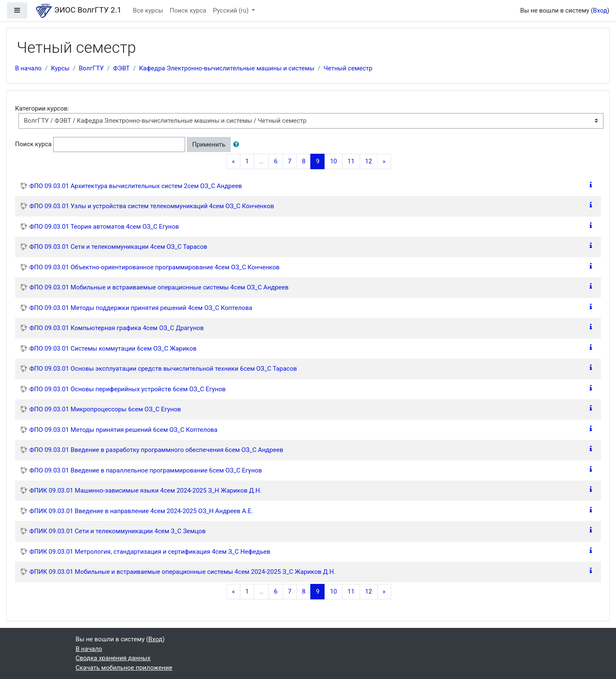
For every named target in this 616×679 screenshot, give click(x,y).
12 (369, 161)
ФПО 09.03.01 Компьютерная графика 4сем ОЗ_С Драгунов (116, 328)
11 (351, 161)
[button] (238, 145)
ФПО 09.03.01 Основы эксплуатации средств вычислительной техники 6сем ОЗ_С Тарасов (163, 369)
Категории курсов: (42, 108)
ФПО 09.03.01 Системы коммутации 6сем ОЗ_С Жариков (113, 349)
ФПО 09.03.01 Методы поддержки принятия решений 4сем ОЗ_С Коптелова (141, 308)
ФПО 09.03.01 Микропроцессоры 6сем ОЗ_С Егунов (105, 409)
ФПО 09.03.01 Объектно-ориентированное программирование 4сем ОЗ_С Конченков (155, 267)
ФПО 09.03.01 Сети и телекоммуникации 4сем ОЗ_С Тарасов (118, 247)
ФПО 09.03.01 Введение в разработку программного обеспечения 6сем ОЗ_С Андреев (156, 450)
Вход (600, 10)
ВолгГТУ (91, 68)
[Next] (384, 161)
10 (334, 161)
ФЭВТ (121, 68)
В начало (28, 68)
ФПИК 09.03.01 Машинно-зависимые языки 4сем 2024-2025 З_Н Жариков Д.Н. (146, 491)
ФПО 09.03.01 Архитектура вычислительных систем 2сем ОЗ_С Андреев (136, 186)
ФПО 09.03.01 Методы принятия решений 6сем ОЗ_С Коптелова (123, 430)
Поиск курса (188, 10)
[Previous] (233, 161)
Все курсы (148, 10)
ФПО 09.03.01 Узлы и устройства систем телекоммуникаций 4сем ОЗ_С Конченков (152, 206)
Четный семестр (348, 68)
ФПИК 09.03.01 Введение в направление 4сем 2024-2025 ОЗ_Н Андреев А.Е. (141, 511)
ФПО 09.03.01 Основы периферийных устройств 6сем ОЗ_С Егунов (128, 389)
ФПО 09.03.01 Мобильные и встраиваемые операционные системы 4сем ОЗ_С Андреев (159, 287)
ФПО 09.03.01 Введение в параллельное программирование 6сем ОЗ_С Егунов (146, 470)
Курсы (60, 68)
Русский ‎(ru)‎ (232, 10)
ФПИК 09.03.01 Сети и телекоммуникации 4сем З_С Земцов (117, 531)
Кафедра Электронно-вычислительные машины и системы (227, 68)
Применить (209, 145)
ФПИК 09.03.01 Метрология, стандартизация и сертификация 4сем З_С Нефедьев (150, 552)
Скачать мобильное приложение (124, 668)
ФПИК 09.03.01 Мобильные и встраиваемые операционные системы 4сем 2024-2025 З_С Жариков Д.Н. (182, 572)
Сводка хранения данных (113, 658)
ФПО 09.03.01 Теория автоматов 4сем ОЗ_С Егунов (104, 227)
